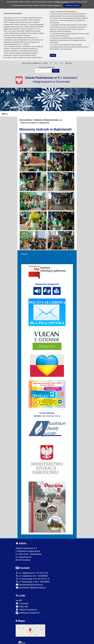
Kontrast (69, 63)
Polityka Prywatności (26, 610)
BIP (19, 600)
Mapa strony (37, 63)
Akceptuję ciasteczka (72, 5)
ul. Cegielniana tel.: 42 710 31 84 (32, 573)
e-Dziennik (22, 603)
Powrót (24, 254)
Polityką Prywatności (62, 2)
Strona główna (27, 63)
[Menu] (47, 114)
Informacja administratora (47, 67)
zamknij (53, 55)
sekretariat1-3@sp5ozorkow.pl (31, 588)
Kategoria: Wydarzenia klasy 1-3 (48, 120)
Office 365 (22, 606)
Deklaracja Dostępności (28, 613)
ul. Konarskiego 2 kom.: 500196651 (33, 582)
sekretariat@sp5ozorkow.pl (29, 585)
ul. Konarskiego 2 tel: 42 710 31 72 (33, 579)
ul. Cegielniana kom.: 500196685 (32, 576)
